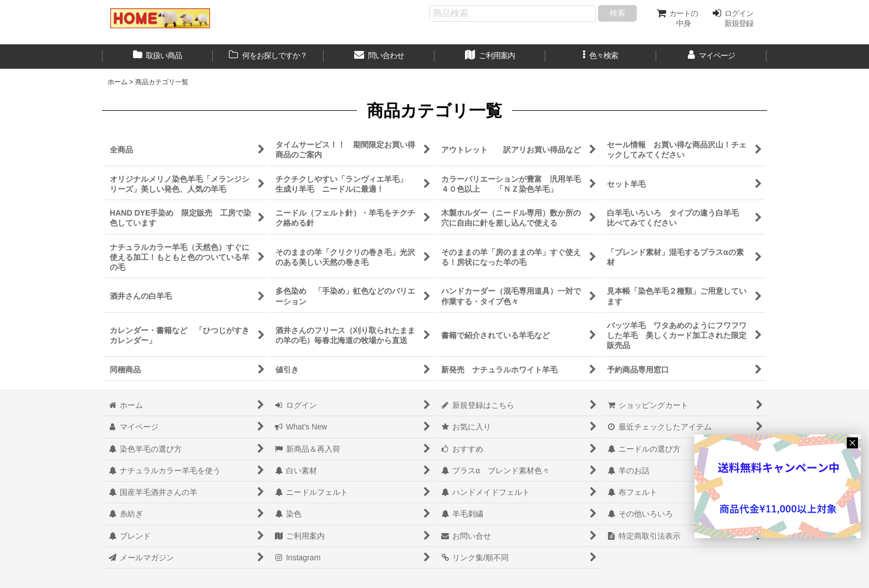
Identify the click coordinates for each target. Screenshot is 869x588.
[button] (601, 57)
